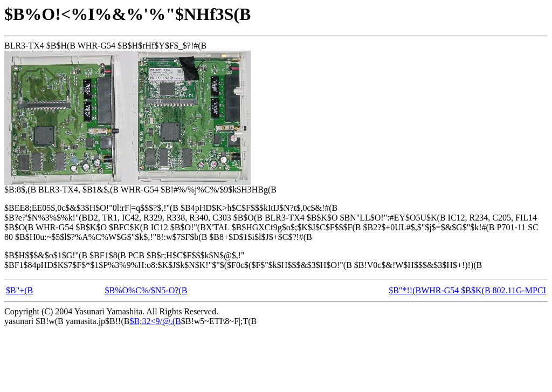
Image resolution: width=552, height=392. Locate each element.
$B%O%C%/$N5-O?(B (146, 290)
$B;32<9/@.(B (155, 321)
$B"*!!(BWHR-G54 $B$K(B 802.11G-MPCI (467, 290)
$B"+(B (19, 290)
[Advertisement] (201, 359)
